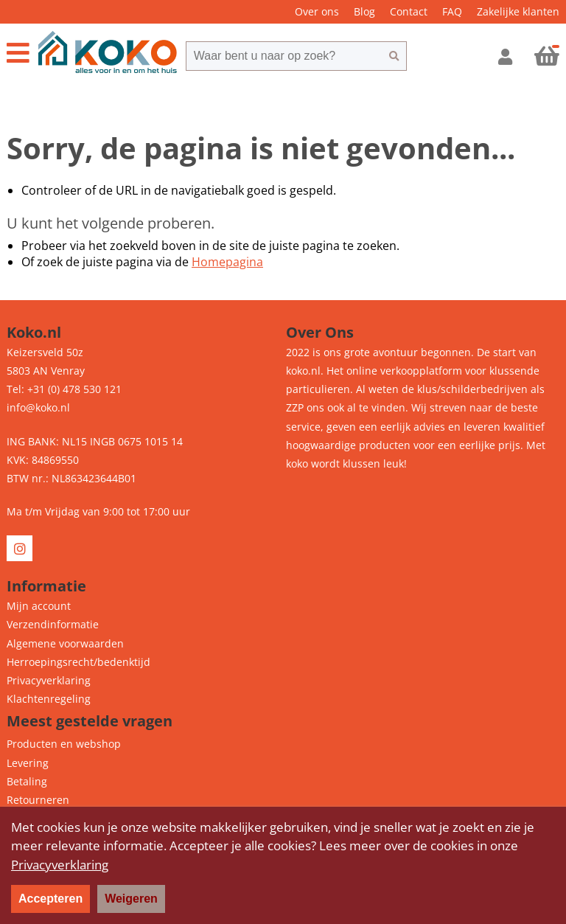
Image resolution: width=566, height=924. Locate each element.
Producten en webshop (64, 744)
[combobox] (284, 56)
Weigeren (131, 899)
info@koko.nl (38, 407)
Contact (409, 11)
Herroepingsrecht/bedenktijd (78, 662)
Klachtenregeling (49, 699)
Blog (364, 11)
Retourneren (38, 800)
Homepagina (227, 262)
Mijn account (39, 606)
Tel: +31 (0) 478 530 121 (64, 389)
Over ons (317, 11)
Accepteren (50, 899)
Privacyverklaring (49, 680)
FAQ (452, 11)
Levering (28, 763)
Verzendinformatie (53, 624)
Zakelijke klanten (518, 11)
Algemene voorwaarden (65, 643)
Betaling (27, 781)
